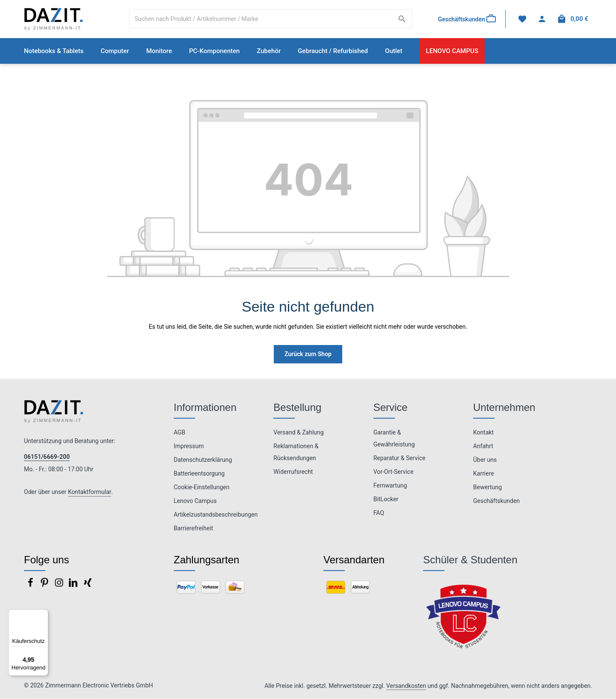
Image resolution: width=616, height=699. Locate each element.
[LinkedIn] (74, 586)
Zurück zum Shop (308, 354)
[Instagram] (60, 586)
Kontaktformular (90, 492)
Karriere (484, 474)
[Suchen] (402, 19)
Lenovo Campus (195, 501)
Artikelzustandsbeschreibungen (216, 515)
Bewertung (487, 488)
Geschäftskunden (496, 501)
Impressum (189, 446)
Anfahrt (483, 446)
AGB (179, 433)
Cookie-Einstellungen (201, 488)
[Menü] (43, 615)
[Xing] (88, 586)
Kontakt (483, 433)
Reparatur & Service (400, 458)
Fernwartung (390, 486)
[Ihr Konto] (542, 19)
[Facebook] (31, 586)
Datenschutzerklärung (203, 460)
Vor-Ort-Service (394, 472)
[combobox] (261, 19)
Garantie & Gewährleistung (394, 439)
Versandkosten (406, 686)
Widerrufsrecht (293, 472)
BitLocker (386, 500)
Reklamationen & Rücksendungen (296, 452)
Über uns (485, 460)
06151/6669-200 (47, 457)
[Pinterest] (45, 586)
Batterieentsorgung (199, 474)
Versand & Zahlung (298, 433)
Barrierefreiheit (193, 529)
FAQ (379, 513)
